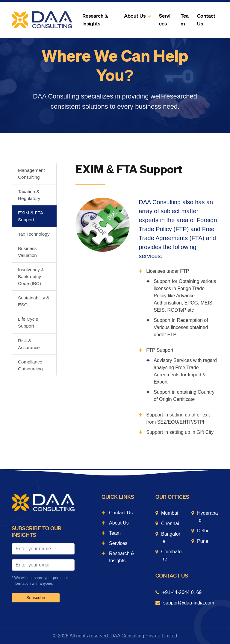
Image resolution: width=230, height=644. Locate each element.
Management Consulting (31, 174)
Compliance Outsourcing (30, 365)
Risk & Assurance (29, 344)
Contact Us (206, 20)
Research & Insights (95, 20)
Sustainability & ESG (34, 301)
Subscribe (36, 598)
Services (165, 20)
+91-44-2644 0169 (182, 592)
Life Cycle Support (28, 322)
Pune (203, 541)
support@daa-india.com (189, 603)
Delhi (202, 531)
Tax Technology (34, 234)
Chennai (170, 523)
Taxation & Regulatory (29, 195)
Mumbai (170, 513)
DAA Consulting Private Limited (144, 636)
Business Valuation (27, 252)
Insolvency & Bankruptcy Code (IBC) (31, 276)
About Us (135, 16)
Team (185, 20)
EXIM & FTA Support (31, 216)
